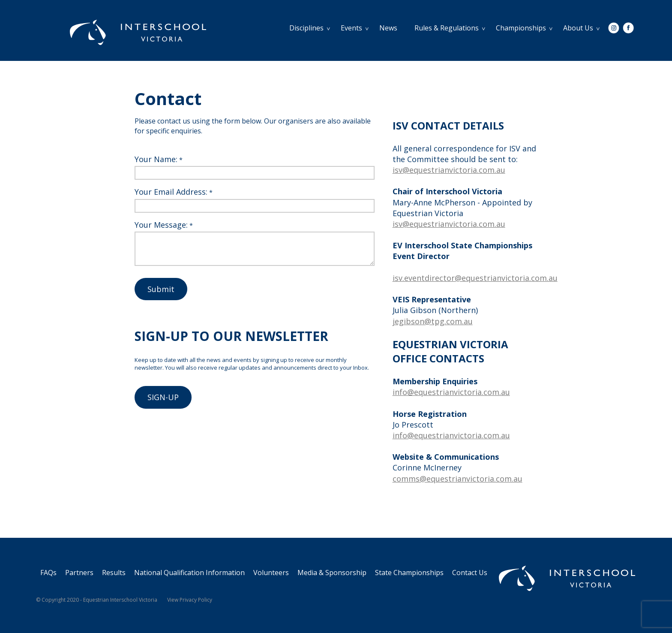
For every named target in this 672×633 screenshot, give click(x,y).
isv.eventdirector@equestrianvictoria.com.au (475, 278)
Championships (521, 28)
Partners (79, 573)
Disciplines (306, 28)
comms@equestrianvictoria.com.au (457, 479)
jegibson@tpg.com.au (433, 321)
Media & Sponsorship (332, 573)
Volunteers (271, 573)
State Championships (409, 573)
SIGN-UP (163, 397)
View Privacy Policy (190, 600)
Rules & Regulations (447, 28)
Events (351, 28)
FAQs (48, 573)
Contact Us (470, 573)
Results (114, 573)
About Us (578, 28)
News (388, 28)
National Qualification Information (189, 573)
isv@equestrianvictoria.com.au (449, 170)
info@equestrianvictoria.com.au (451, 392)
